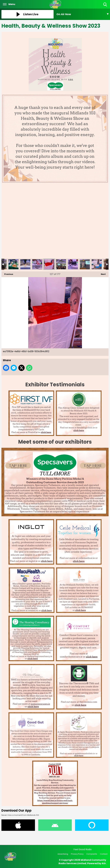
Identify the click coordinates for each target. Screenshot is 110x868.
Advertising (63, 854)
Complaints (92, 854)
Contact (104, 854)
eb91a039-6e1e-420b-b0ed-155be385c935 (61, 264)
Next (102, 273)
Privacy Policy (77, 854)
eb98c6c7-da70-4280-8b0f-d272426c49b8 (73, 264)
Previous (7, 273)
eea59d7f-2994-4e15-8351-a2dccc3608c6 (85, 264)
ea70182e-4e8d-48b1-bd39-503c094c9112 (49, 264)
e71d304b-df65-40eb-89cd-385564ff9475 (13, 264)
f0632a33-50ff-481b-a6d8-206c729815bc (97, 264)
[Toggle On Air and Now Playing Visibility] (82, 14)
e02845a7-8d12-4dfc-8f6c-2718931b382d (25, 264)
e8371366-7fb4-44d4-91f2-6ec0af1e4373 (37, 264)
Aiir (104, 863)
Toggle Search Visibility (105, 5)
